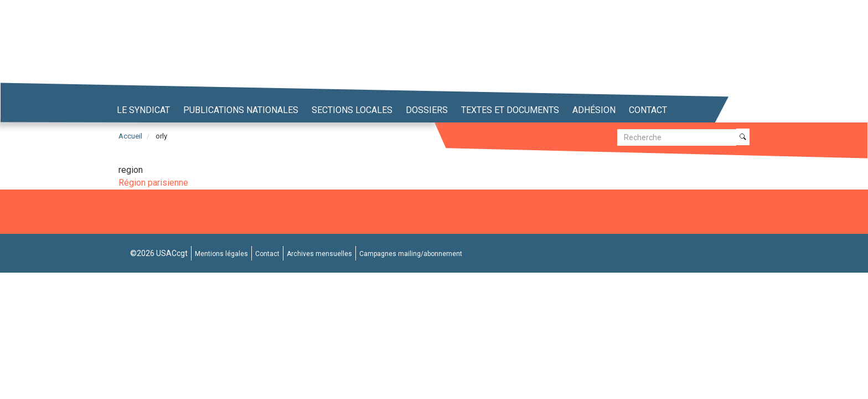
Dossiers (427, 110)
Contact (648, 110)
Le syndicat (143, 110)
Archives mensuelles (319, 254)
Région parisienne (153, 183)
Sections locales (352, 110)
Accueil (130, 136)
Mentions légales (221, 254)
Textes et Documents (510, 110)
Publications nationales (241, 110)
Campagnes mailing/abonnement (411, 254)
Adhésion (594, 110)
